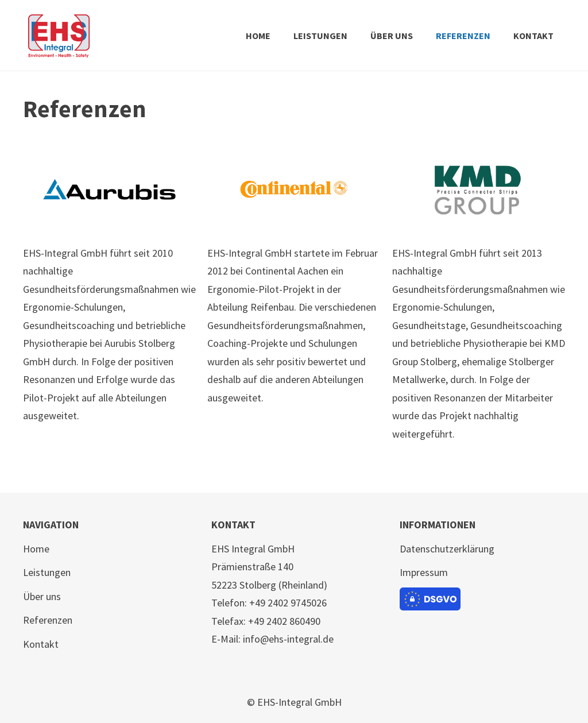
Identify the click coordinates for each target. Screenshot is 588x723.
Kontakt (41, 644)
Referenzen (48, 620)
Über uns (42, 596)
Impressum (424, 572)
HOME (258, 36)
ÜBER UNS (392, 36)
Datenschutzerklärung (447, 549)
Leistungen (47, 572)
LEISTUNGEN (320, 36)
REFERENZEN (463, 36)
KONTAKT (533, 36)
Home (36, 549)
